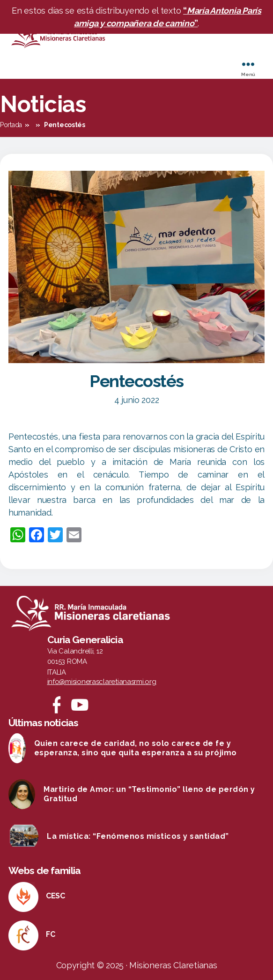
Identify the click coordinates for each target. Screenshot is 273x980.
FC (50, 934)
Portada (11, 125)
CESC (55, 896)
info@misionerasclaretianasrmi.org (102, 682)
